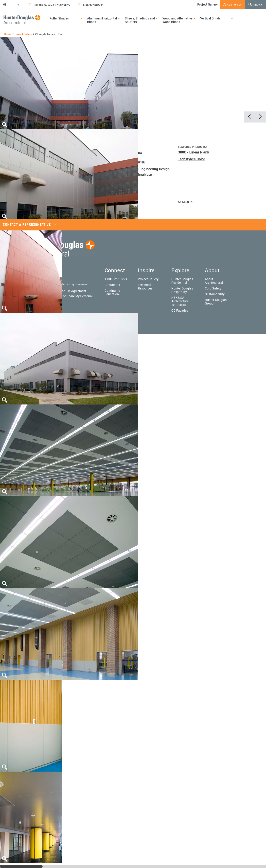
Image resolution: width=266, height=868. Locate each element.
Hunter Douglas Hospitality (49, 5)
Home (8, 34)
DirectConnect (90, 5)
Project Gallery (207, 4)
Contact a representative (30, 224)
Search (256, 5)
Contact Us (233, 5)
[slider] (21, 866)
